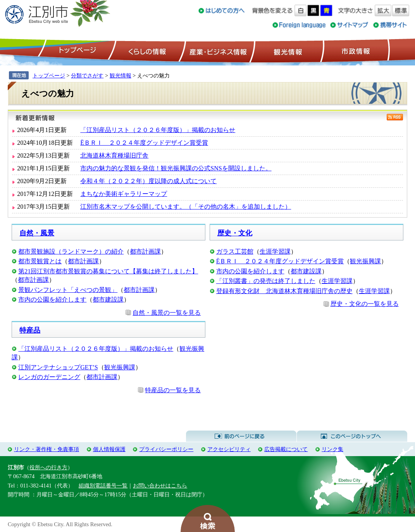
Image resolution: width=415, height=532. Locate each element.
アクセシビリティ (229, 449)
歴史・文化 (235, 233)
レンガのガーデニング (49, 377)
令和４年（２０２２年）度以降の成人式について (148, 181)
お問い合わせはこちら (160, 486)
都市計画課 (145, 251)
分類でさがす (87, 76)
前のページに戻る (241, 436)
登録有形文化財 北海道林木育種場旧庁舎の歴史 (284, 291)
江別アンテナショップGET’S (58, 367)
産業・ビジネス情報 (217, 51)
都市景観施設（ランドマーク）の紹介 (71, 251)
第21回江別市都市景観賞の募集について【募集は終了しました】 (108, 271)
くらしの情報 (146, 51)
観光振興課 (365, 261)
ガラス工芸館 (235, 251)
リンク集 (332, 449)
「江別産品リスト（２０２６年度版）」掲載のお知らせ (158, 130)
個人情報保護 (109, 449)
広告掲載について (286, 449)
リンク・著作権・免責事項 (46, 449)
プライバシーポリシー (166, 449)
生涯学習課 (275, 251)
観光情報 (287, 51)
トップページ (76, 51)
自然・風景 (37, 233)
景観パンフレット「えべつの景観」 (68, 290)
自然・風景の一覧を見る (167, 313)
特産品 (30, 330)
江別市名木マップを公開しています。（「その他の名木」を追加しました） (186, 207)
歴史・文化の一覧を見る (365, 304)
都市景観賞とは (40, 261)
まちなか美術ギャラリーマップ (124, 194)
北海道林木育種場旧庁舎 (114, 155)
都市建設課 (108, 299)
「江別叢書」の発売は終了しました (266, 281)
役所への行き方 (48, 467)
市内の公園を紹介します (52, 299)
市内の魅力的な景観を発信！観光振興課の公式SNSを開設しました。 (176, 168)
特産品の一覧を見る (173, 390)
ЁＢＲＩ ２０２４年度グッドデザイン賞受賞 (144, 143)
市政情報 (355, 51)
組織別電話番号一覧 (103, 486)
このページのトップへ (352, 436)
